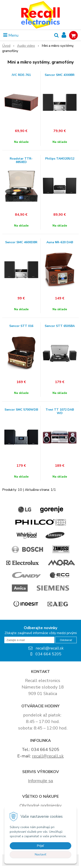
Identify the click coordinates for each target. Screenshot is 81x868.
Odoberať (66, 640)
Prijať (40, 846)
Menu (11, 35)
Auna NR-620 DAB (60, 242)
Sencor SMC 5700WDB (21, 410)
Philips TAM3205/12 (60, 159)
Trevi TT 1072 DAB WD (60, 411)
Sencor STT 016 (21, 326)
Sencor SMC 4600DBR (21, 242)
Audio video (26, 46)
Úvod (6, 46)
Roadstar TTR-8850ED (21, 160)
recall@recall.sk (48, 756)
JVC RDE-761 (21, 75)
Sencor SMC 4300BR (60, 75)
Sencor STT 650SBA (60, 326)
